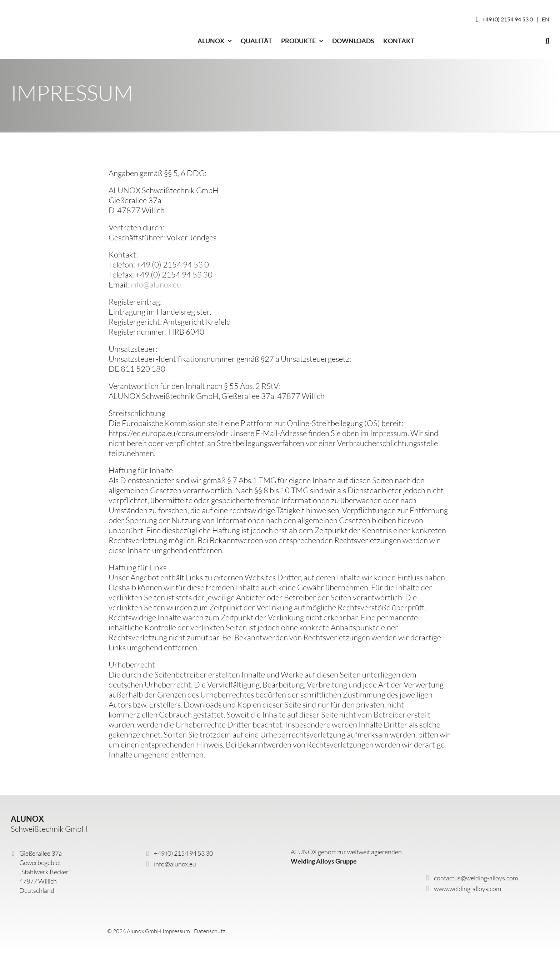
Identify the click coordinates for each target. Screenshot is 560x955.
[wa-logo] (320, 876)
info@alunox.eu (156, 284)
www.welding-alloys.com (467, 889)
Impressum (176, 931)
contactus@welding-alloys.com (476, 878)
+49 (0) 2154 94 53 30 (183, 853)
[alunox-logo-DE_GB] (52, 913)
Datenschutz (210, 931)
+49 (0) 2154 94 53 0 (507, 19)
